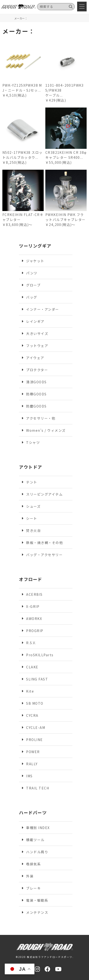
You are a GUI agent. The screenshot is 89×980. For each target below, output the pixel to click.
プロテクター (37, 370)
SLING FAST (37, 679)
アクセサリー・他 (41, 418)
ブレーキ (33, 888)
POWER (33, 752)
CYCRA (32, 715)
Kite (30, 691)
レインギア (35, 321)
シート (32, 518)
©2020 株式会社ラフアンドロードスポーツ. (45, 957)
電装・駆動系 (37, 900)
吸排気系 (33, 864)
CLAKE (32, 667)
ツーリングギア (35, 246)
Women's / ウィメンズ (46, 430)
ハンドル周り (37, 852)
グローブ (33, 285)
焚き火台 (33, 530)
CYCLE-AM (36, 727)
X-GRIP (33, 606)
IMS (29, 776)
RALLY (32, 764)
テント (32, 482)
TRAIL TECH (38, 788)
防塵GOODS (36, 406)
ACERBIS (34, 594)
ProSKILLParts (40, 655)
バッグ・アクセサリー (44, 555)
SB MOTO (35, 703)
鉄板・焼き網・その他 (44, 543)
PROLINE (35, 740)
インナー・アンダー (43, 309)
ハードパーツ (33, 812)
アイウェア (35, 358)
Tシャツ (33, 442)
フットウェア (37, 346)
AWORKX (34, 619)
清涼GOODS (36, 382)
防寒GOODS (36, 394)
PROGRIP (35, 631)
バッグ (32, 297)
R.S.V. (31, 643)
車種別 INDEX (38, 828)
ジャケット (35, 261)
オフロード (31, 579)
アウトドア (31, 467)
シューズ (33, 506)
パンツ (32, 273)
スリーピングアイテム (44, 494)
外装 (30, 876)
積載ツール (35, 840)
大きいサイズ (37, 333)
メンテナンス (37, 912)
